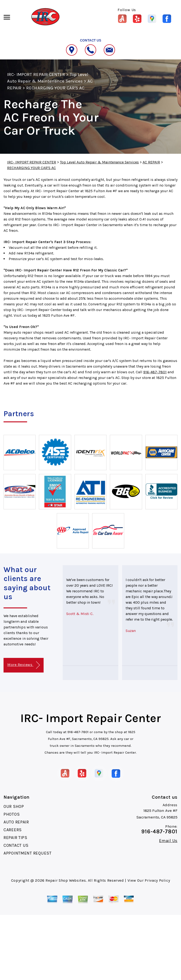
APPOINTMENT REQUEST (28, 853)
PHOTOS (12, 814)
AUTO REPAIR (16, 822)
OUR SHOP (14, 806)
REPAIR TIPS (15, 838)
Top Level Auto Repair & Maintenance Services (99, 162)
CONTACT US (16, 845)
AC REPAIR (151, 162)
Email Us (168, 841)
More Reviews (23, 665)
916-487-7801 (155, 372)
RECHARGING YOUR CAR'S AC (55, 88)
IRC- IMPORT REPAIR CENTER (36, 75)
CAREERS (13, 830)
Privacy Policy (157, 880)
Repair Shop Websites (66, 880)
